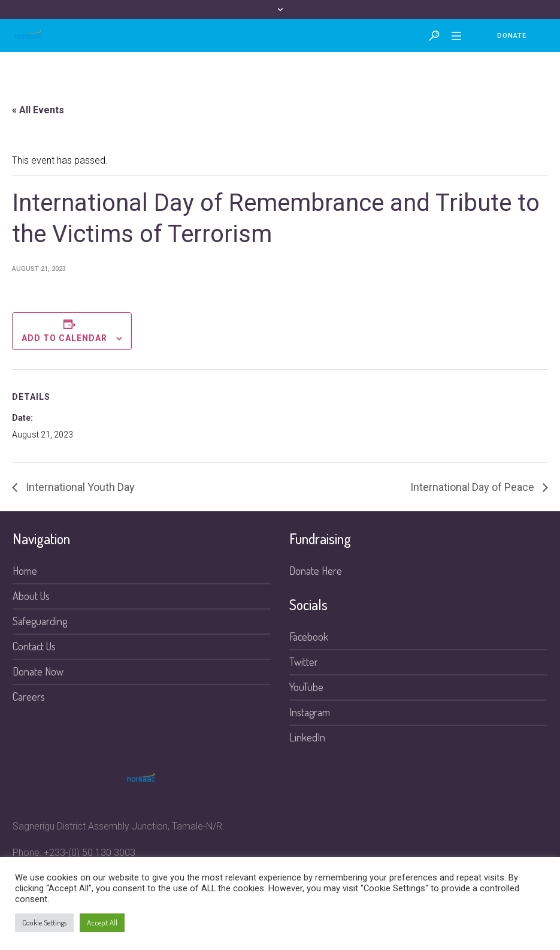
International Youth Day (79, 487)
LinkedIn (307, 737)
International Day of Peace (473, 487)
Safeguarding (40, 621)
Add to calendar (64, 338)
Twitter (304, 662)
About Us (31, 596)
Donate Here (316, 571)
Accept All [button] (102, 922)
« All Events (38, 110)
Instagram (310, 712)
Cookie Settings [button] (44, 922)
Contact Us (34, 646)
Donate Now (38, 671)
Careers (29, 696)
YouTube (306, 687)
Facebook (309, 637)
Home (25, 571)
